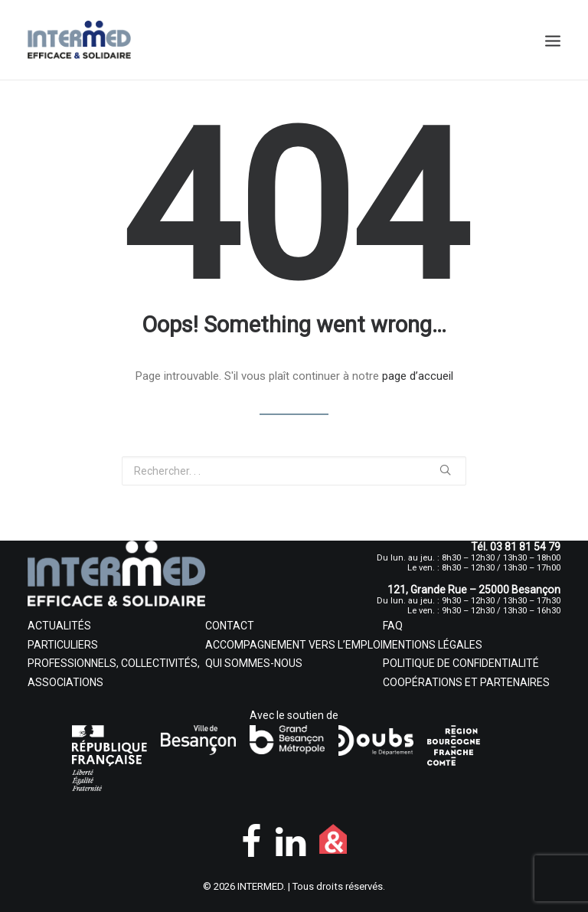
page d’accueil (418, 376)
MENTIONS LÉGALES (433, 645)
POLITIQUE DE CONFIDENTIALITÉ (461, 663)
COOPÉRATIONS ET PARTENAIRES (466, 682)
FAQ (393, 626)
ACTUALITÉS (59, 626)
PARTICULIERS (63, 645)
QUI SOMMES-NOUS (254, 663)
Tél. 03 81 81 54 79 (516, 547)
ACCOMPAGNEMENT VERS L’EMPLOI (294, 645)
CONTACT (230, 626)
